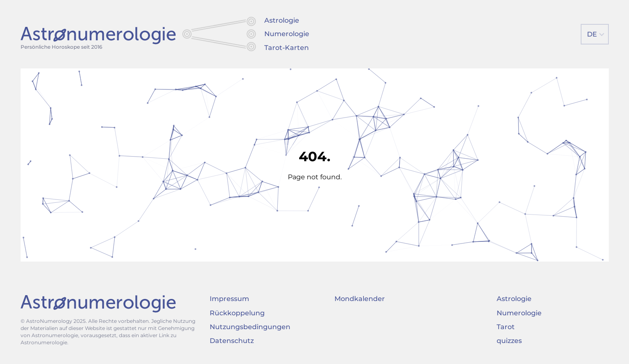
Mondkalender (360, 299)
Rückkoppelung (237, 313)
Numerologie (287, 34)
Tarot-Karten (287, 48)
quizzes (509, 341)
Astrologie (282, 20)
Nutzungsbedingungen (250, 327)
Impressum (229, 299)
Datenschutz (232, 341)
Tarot (506, 327)
